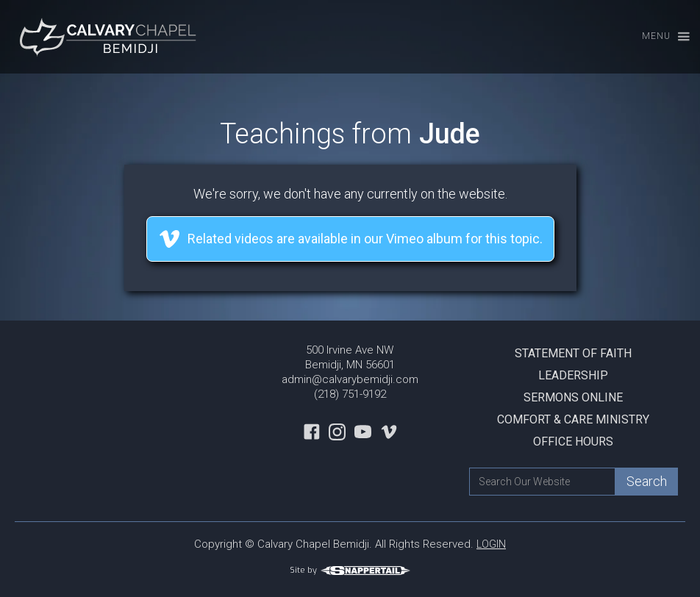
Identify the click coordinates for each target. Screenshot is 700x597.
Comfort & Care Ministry (573, 419)
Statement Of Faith (573, 353)
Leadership (573, 375)
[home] (110, 37)
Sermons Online (573, 397)
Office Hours (573, 442)
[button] (659, 37)
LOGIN (491, 544)
